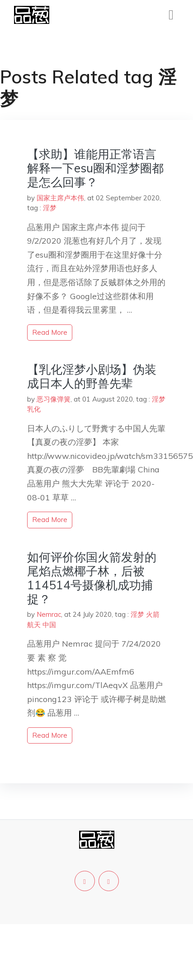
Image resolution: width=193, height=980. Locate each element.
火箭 (153, 614)
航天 (34, 625)
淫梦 (50, 208)
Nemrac (49, 614)
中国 (49, 625)
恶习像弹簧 (54, 399)
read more (50, 332)
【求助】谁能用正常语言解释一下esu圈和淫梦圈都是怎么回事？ (95, 168)
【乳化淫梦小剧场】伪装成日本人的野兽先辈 (92, 376)
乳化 (34, 409)
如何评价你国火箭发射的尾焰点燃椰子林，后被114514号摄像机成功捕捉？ (92, 578)
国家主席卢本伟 (60, 198)
